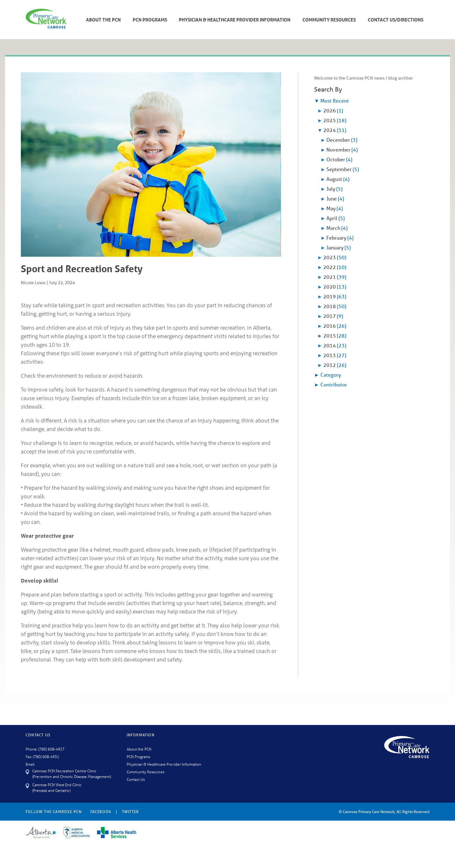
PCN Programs (150, 20)
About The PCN (103, 20)
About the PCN (139, 749)
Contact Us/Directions (396, 20)
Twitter (130, 812)
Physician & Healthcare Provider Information (235, 20)
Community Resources (329, 20)
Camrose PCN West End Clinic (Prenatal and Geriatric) (57, 787)
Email (30, 764)
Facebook (101, 812)
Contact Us (136, 779)
